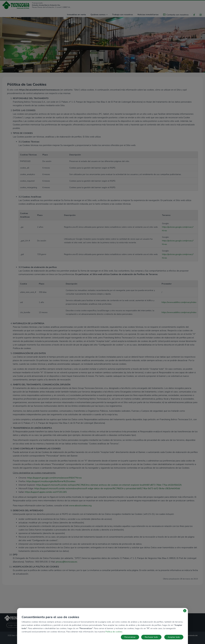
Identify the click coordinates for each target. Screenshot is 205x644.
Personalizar (130, 637)
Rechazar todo (151, 637)
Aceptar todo (174, 637)
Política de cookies (114, 632)
